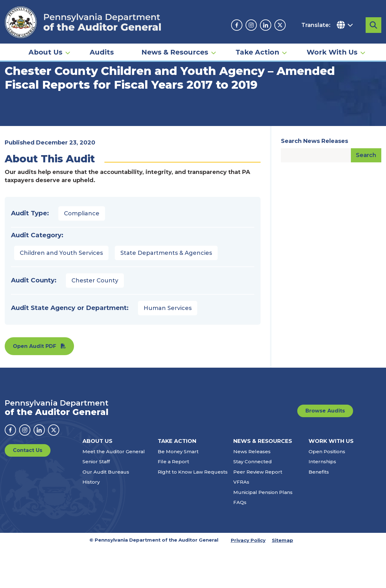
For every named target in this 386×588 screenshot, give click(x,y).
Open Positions (327, 492)
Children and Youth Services (61, 293)
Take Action (257, 52)
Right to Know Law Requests (193, 512)
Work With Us (332, 52)
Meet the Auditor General (114, 492)
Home (14, 96)
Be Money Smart (178, 492)
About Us (45, 52)
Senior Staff (96, 502)
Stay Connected (253, 502)
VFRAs (241, 522)
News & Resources (175, 52)
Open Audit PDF (34, 387)
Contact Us (28, 491)
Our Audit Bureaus (106, 512)
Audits (102, 52)
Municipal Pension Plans (263, 533)
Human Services (168, 349)
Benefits (319, 512)
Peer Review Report (258, 512)
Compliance (82, 254)
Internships (322, 502)
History (91, 522)
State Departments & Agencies (166, 293)
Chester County (95, 321)
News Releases (252, 492)
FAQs (240, 543)
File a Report (173, 502)
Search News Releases (315, 181)
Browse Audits (325, 451)
